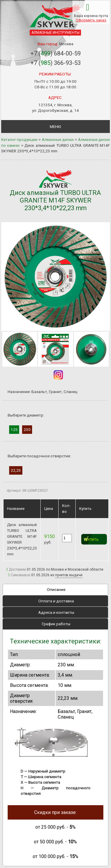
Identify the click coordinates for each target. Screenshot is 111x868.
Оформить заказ (91, 20)
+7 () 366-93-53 (55, 63)
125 (14, 429)
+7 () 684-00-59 (55, 53)
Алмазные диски (58, 139)
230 (27, 429)
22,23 (16, 470)
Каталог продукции (19, 139)
